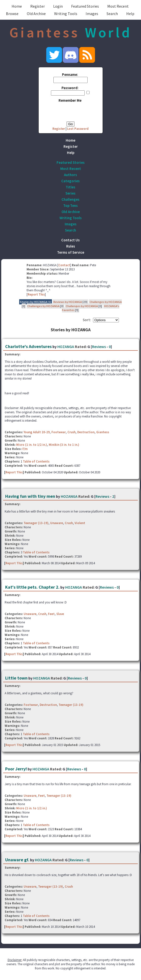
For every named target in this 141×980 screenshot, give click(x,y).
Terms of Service (71, 252)
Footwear (59, 432)
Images (92, 14)
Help (130, 14)
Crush (71, 432)
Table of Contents (36, 461)
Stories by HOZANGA (34, 302)
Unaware (57, 523)
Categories (70, 181)
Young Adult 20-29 (37, 432)
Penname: (70, 75)
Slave (60, 614)
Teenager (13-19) (36, 523)
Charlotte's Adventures (28, 346)
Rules (71, 246)
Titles (70, 187)
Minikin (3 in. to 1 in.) (64, 445)
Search (112, 14)
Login (58, 6)
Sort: (87, 320)
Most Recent (118, 6)
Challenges (70, 199)
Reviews (99, 347)
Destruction (86, 432)
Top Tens (70, 206)
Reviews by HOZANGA (68, 302)
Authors (70, 175)
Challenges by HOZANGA (106, 302)
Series (70, 193)
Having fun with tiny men (30, 496)
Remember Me (70, 100)
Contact (64, 265)
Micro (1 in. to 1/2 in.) (32, 445)
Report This (36, 294)
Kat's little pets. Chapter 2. (32, 587)
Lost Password (78, 129)
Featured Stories (85, 6)
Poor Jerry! (16, 769)
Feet (51, 614)
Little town (16, 678)
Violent (80, 523)
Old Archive (36, 14)
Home (17, 6)
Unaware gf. (17, 860)
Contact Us (70, 240)
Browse (12, 14)
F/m (25, 449)
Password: (70, 88)
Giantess (103, 432)
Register (38, 6)
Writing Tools (66, 14)
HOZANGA (66, 347)
